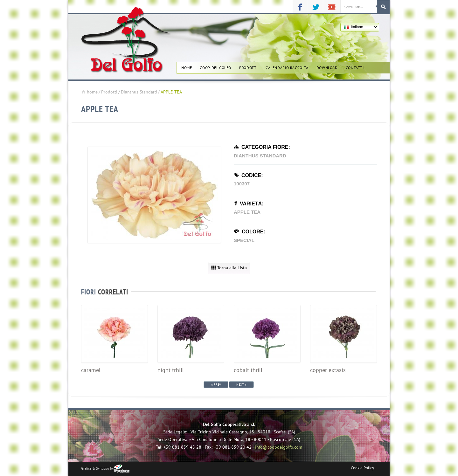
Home (187, 67)
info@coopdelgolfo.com (279, 447)
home (89, 92)
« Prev (216, 385)
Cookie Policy (362, 468)
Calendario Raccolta (287, 67)
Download (327, 67)
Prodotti (248, 67)
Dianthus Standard (139, 92)
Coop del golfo (215, 67)
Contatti (355, 67)
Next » (241, 385)
